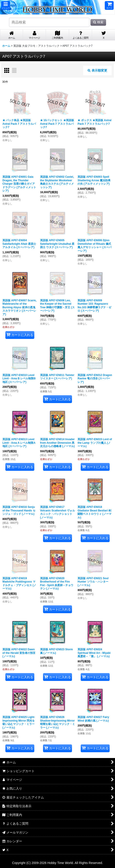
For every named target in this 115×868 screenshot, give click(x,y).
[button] (6, 5)
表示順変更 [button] (97, 70)
